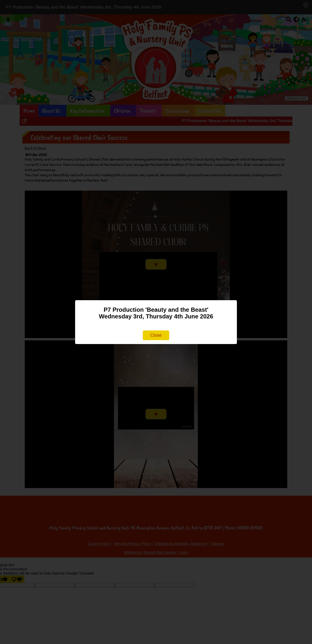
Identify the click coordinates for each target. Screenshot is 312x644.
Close (156, 335)
